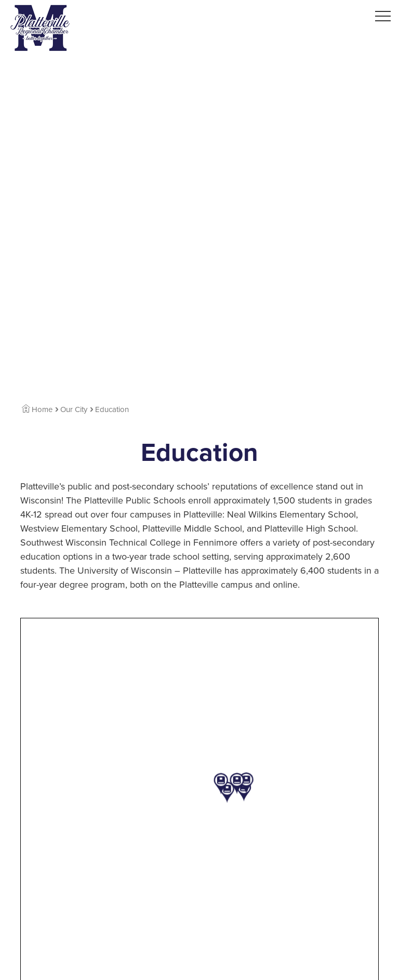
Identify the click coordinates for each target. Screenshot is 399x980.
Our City (74, 409)
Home (37, 409)
